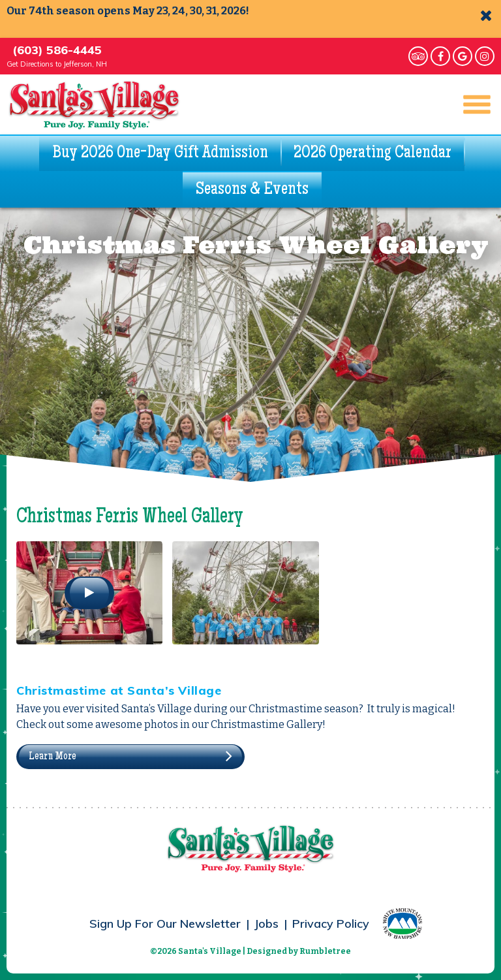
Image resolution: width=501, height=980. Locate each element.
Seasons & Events (252, 190)
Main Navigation (471, 104)
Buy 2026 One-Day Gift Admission (160, 153)
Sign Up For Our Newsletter (165, 924)
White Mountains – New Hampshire (402, 924)
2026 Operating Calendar (372, 153)
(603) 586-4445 (57, 50)
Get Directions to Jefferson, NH (57, 64)
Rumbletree (325, 951)
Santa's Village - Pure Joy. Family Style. (94, 104)
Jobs (266, 924)
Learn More (53, 757)
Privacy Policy (331, 924)
